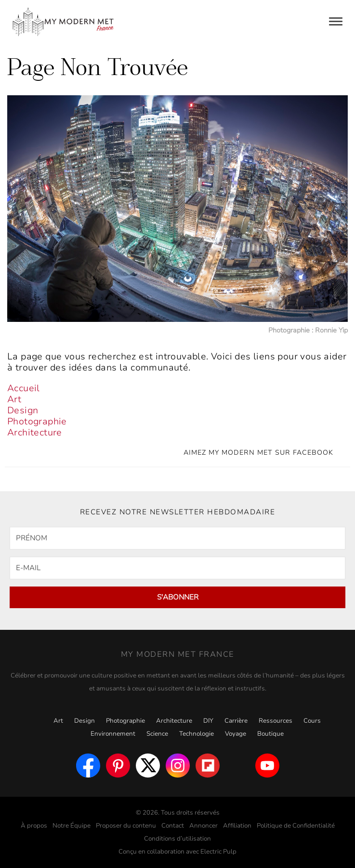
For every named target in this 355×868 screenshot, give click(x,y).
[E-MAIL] (177, 568)
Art (14, 399)
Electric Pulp (218, 852)
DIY (208, 721)
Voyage (236, 734)
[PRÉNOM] (177, 538)
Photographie (37, 421)
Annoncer (204, 826)
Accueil (24, 388)
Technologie (197, 734)
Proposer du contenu (126, 826)
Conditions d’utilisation (177, 839)
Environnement (113, 734)
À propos (34, 826)
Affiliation (237, 826)
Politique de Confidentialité (296, 826)
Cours (312, 721)
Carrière (236, 721)
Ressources (276, 721)
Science (157, 734)
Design (23, 410)
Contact (173, 826)
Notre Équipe (72, 826)
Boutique (270, 734)
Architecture (35, 433)
